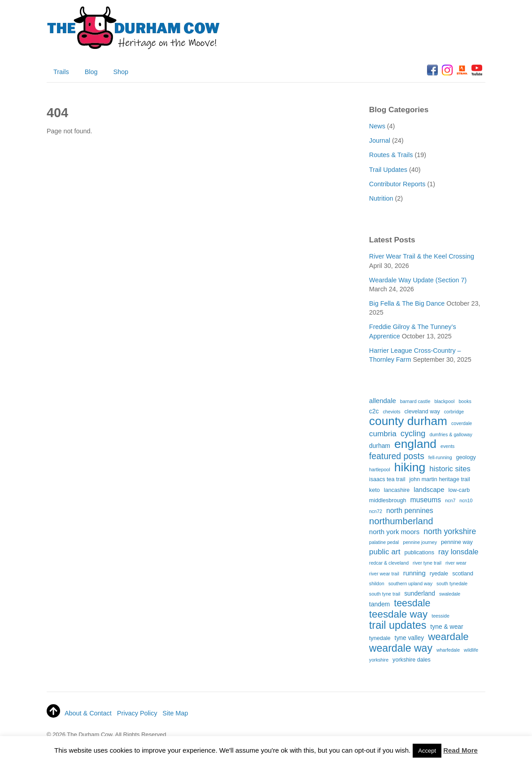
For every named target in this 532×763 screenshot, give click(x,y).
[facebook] (432, 70)
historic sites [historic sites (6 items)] (450, 469)
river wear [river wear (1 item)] (456, 563)
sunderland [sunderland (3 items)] (420, 593)
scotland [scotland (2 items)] (463, 574)
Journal (380, 140)
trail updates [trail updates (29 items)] (398, 626)
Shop (121, 72)
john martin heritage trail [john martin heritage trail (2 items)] (439, 479)
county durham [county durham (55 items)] (408, 421)
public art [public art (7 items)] (385, 552)
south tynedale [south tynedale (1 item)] (452, 583)
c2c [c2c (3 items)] (374, 411)
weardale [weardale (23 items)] (448, 637)
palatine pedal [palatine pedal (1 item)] (384, 542)
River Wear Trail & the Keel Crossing (422, 256)
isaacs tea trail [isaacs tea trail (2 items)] (387, 479)
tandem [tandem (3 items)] (379, 604)
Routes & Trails (391, 155)
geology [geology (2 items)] (466, 457)
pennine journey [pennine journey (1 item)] (420, 542)
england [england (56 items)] (415, 444)
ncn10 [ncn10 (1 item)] (466, 500)
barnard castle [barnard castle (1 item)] (415, 401)
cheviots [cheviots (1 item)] (391, 412)
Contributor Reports (397, 184)
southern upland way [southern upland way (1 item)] (410, 583)
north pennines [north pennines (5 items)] (410, 511)
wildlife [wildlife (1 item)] (471, 650)
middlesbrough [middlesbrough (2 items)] (388, 500)
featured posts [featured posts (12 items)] (397, 456)
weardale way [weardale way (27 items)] (401, 649)
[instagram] (447, 70)
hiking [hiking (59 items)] (410, 468)
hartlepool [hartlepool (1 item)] (380, 469)
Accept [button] (427, 751)
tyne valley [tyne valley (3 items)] (410, 638)
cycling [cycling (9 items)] (413, 433)
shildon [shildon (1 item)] (377, 583)
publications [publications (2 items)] (419, 553)
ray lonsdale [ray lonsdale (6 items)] (458, 552)
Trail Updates (388, 170)
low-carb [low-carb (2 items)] (459, 490)
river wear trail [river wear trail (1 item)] (384, 574)
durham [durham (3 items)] (380, 446)
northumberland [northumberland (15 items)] (401, 521)
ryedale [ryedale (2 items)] (439, 574)
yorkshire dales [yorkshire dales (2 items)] (412, 660)
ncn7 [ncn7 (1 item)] (450, 500)
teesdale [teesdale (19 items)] (412, 604)
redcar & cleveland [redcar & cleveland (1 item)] (389, 563)
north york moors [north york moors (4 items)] (394, 532)
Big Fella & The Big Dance (407, 303)
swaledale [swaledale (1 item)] (450, 594)
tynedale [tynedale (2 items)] (380, 638)
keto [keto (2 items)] (375, 490)
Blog (91, 72)
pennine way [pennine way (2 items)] (457, 542)
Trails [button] (61, 72)
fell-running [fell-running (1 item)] (440, 457)
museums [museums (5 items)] (426, 500)
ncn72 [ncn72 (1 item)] (376, 511)
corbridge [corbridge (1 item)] (454, 412)
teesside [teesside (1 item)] (440, 616)
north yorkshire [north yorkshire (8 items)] (450, 531)
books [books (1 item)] (465, 401)
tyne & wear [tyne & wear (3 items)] (447, 627)
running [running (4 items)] (414, 573)
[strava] (462, 70)
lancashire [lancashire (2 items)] (397, 490)
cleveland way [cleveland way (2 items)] (422, 412)
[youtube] (477, 70)
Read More (460, 750)
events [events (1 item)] (447, 446)
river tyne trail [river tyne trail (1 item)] (427, 563)
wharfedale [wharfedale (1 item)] (448, 650)
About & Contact (88, 713)
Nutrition (381, 198)
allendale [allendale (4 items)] (383, 401)
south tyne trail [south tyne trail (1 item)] (385, 594)
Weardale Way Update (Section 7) (418, 280)
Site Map (175, 713)
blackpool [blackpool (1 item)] (444, 401)
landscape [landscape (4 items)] (429, 489)
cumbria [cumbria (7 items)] (383, 434)
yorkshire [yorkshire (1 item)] (379, 660)
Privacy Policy (137, 713)
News (377, 126)
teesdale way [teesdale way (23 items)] (398, 614)
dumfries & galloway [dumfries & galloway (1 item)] (451, 434)
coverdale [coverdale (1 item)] (462, 423)
